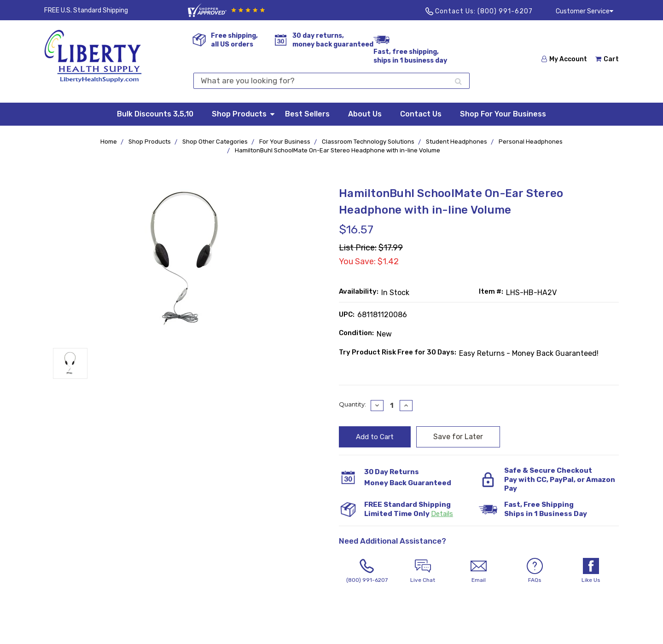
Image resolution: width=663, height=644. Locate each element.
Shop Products (244, 113)
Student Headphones (457, 142)
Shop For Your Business (503, 114)
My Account (564, 59)
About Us (365, 114)
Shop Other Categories (215, 142)
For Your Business (285, 142)
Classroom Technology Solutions (368, 142)
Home (109, 142)
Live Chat (423, 571)
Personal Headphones (531, 142)
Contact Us (421, 114)
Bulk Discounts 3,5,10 (155, 114)
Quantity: (352, 404)
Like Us (591, 571)
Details (442, 514)
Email (479, 571)
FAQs (535, 571)
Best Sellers (307, 114)
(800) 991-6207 (505, 11)
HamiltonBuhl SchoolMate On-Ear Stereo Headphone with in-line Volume (337, 150)
